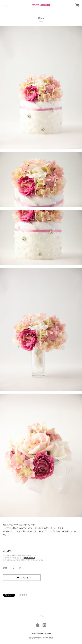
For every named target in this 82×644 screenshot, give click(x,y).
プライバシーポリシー (41, 634)
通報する (23, 595)
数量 (5, 568)
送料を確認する (29, 558)
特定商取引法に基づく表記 (41, 638)
